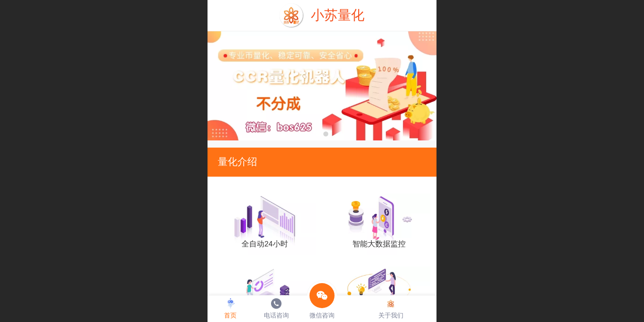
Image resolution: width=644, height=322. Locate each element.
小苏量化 (338, 15)
